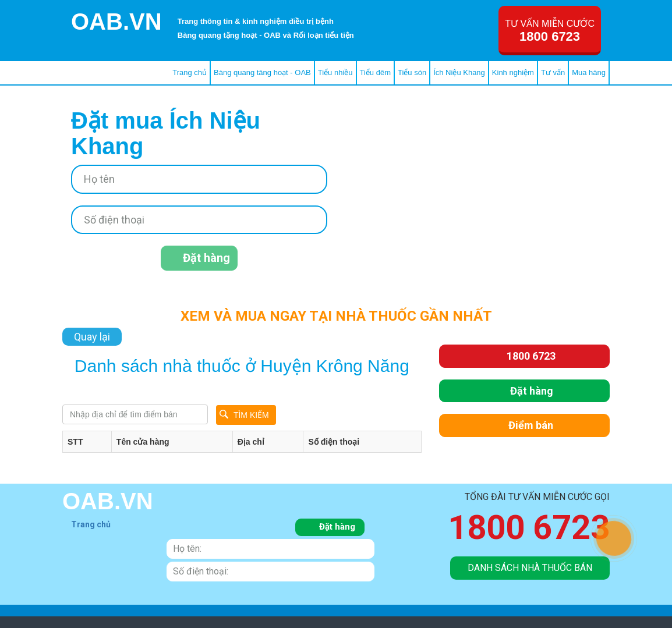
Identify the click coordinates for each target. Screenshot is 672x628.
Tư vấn (553, 72)
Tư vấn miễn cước (550, 31)
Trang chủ (190, 72)
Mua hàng (589, 72)
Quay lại (92, 337)
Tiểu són (412, 72)
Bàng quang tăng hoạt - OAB (262, 72)
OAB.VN (116, 22)
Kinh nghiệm (513, 72)
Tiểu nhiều (335, 72)
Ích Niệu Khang (459, 72)
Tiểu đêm (375, 72)
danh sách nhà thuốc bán (530, 568)
